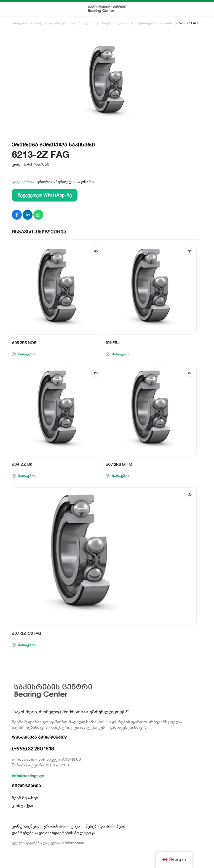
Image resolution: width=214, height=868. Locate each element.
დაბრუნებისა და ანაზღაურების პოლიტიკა (54, 833)
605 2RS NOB (24, 343)
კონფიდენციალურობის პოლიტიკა (46, 826)
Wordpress (74, 843)
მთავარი (20, 23)
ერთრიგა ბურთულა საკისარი (146, 23)
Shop (38, 23)
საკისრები (58, 23)
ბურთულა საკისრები (93, 23)
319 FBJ (113, 343)
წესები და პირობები (105, 826)
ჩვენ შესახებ (25, 798)
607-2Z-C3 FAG (27, 633)
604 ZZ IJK (22, 464)
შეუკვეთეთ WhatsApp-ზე (45, 195)
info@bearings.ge (28, 776)
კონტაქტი (22, 806)
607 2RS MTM (119, 464)
